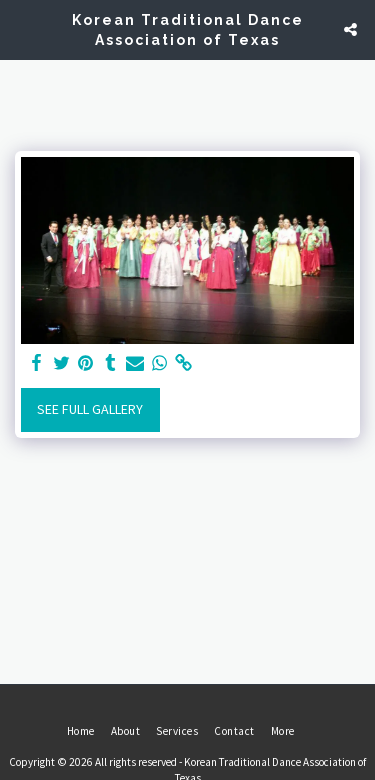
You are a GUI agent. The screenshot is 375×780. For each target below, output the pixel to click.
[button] (22, 28)
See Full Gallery (90, 409)
